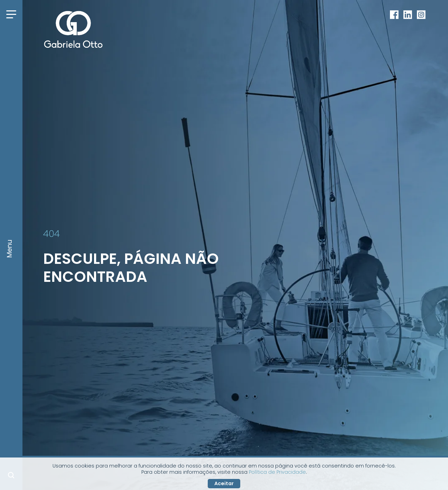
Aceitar (224, 483)
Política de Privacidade (277, 472)
